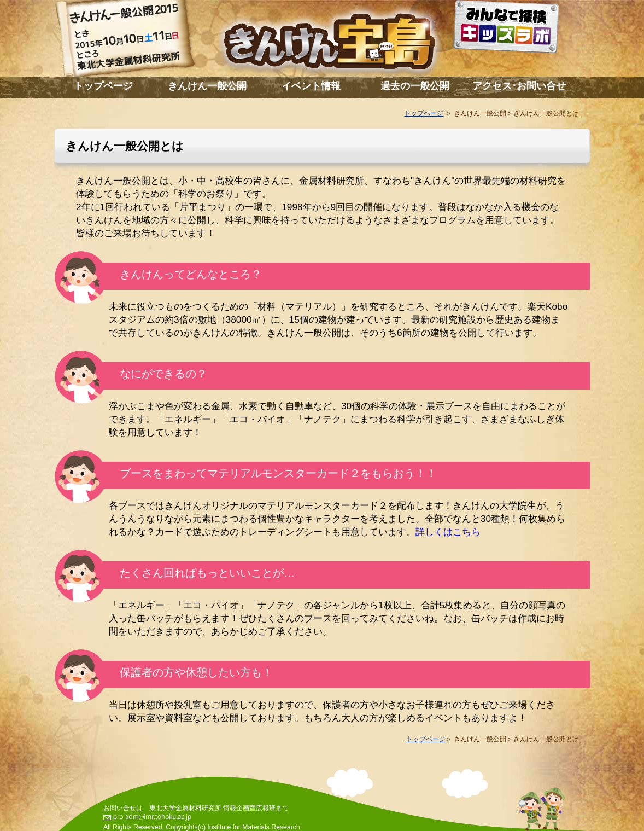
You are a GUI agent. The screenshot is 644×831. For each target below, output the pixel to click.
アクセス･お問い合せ (519, 86)
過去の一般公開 (415, 86)
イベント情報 (311, 86)
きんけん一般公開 (207, 86)
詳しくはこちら (448, 532)
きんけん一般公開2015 (136, 41)
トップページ (103, 86)
